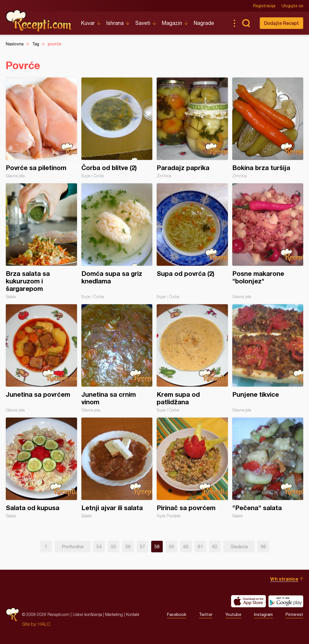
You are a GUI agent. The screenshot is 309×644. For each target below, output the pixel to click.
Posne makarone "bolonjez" (268, 241)
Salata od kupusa (41, 468)
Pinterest (294, 615)
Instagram (263, 615)
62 (215, 547)
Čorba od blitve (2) (117, 128)
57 (142, 547)
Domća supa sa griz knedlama (117, 241)
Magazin (172, 23)
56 (128, 547)
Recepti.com (39, 21)
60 (186, 547)
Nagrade (204, 23)
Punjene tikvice (268, 358)
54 (99, 547)
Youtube (233, 615)
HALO (44, 624)
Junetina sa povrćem (41, 358)
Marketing (114, 614)
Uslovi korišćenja (87, 614)
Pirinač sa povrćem (192, 468)
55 (114, 547)
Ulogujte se (292, 6)
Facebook (177, 615)
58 (157, 547)
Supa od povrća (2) (192, 241)
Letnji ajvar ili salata (117, 468)
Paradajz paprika (192, 128)
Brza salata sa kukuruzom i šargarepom (41, 241)
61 (200, 547)
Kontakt (133, 614)
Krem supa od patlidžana (192, 358)
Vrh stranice (284, 579)
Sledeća (239, 547)
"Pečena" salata (268, 468)
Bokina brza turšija (268, 128)
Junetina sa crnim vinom (117, 358)
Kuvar (88, 23)
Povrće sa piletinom (41, 128)
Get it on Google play (286, 601)
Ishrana (115, 23)
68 (263, 547)
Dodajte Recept (281, 23)
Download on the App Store (248, 601)
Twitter (206, 615)
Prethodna (73, 547)
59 (171, 547)
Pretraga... (246, 23)
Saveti (143, 23)
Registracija (264, 6)
